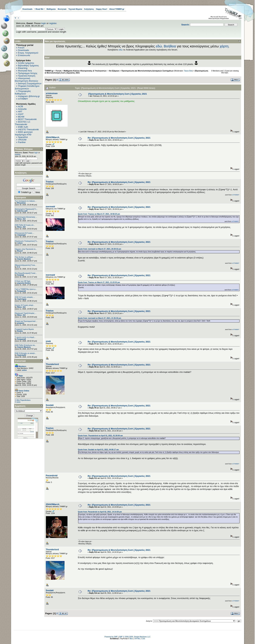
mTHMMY (23, 99)
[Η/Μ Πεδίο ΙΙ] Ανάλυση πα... (25, 345)
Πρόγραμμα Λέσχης (28, 73)
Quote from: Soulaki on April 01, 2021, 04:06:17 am (98, 450)
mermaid (50, 207)
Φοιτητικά (62, 9)
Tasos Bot (188, 71)
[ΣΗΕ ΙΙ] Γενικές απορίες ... (25, 297)
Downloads (27, 9)
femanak (21, 275)
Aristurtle (22, 109)
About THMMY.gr (117, 9)
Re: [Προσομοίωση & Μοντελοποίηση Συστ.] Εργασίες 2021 (119, 138)
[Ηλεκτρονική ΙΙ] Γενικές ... (25, 233)
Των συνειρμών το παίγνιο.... (26, 201)
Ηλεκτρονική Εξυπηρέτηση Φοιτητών (26, 80)
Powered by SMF (111, 637)
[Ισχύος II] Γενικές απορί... (25, 305)
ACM (21, 106)
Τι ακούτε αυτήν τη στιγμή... (25, 337)
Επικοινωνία (24, 55)
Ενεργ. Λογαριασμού (28, 53)
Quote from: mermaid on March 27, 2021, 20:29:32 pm (100, 249)
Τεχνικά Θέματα (75, 9)
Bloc (131, 639)
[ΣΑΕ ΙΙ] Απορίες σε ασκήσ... (25, 353)
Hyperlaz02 (22, 355)
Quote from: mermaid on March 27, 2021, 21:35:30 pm (100, 318)
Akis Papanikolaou (23, 400)
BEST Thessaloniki (27, 119)
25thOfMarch (53, 137)
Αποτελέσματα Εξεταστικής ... (26, 217)
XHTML (137, 639)
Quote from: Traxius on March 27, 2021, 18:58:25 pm (99, 214)
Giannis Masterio (24, 259)
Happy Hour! (102, 9)
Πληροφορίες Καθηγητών (23, 92)
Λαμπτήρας (22, 299)
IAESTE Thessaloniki (28, 129)
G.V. (19, 267)
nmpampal (21, 235)
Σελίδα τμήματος (26, 63)
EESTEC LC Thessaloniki (23, 123)
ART (20, 112)
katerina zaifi (22, 211)
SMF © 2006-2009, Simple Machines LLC (135, 637)
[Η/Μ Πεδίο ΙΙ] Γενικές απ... (25, 225)
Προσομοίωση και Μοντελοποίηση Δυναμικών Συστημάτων (148, 71)
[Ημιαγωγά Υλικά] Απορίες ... (26, 313)
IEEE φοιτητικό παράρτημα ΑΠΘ (24, 133)
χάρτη (224, 46)
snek (48, 341)
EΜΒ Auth (23, 127)
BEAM (21, 117)
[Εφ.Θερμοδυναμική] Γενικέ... (26, 273)
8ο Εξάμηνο (114, 71)
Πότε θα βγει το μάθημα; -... (25, 257)
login (44, 23)
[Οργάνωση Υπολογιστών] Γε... (26, 241)
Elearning (23, 68)
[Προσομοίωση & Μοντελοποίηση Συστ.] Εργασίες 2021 (118, 94)
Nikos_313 (21, 219)
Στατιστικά (20, 361)
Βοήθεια (170, 46)
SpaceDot (23, 137)
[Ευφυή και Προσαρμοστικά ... (26, 321)
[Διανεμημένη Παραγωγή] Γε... (26, 209)
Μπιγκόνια (21, 203)
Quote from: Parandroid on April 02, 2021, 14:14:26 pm (100, 512)
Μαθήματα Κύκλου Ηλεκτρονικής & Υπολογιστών (85, 71)
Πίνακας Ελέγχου (24, 149)
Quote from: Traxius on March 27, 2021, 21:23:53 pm (99, 282)
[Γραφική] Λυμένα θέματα (24, 329)
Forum (21, 48)
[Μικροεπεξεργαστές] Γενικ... (26, 265)
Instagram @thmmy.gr (29, 96)
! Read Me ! (40, 9)
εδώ (159, 46)
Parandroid (52, 475)
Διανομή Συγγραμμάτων (30, 83)
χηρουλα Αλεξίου (24, 283)
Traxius (50, 182)
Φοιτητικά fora (25, 71)
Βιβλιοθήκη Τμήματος (28, 66)
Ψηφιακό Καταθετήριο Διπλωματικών (27, 87)
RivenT (20, 251)
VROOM (22, 140)
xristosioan (52, 93)
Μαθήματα (51, 9)
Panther (22, 142)
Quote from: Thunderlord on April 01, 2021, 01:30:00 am (100, 436)
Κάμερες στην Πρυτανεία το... (26, 249)
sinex (18, 402)
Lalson (20, 243)
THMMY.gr (49, 71)
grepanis (21, 323)
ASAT (21, 114)
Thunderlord (52, 364)
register (53, 23)
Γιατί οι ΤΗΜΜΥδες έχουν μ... (26, 289)
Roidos (20, 331)
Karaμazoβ (21, 291)
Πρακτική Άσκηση (27, 76)
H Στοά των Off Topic (23, 281)
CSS (143, 639)
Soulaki (50, 405)
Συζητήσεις (89, 9)
